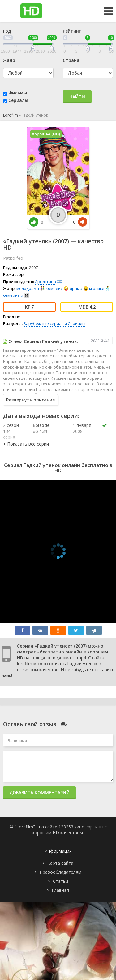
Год (7, 31)
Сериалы (18, 100)
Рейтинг (72, 31)
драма (76, 288)
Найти (77, 97)
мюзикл (97, 288)
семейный (13, 295)
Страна (71, 60)
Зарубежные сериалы (45, 323)
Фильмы (18, 93)
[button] (26, 444)
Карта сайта (60, 863)
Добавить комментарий (39, 792)
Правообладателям (60, 872)
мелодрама (28, 288)
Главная (60, 890)
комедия (54, 288)
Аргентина (45, 282)
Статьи (60, 881)
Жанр (9, 60)
